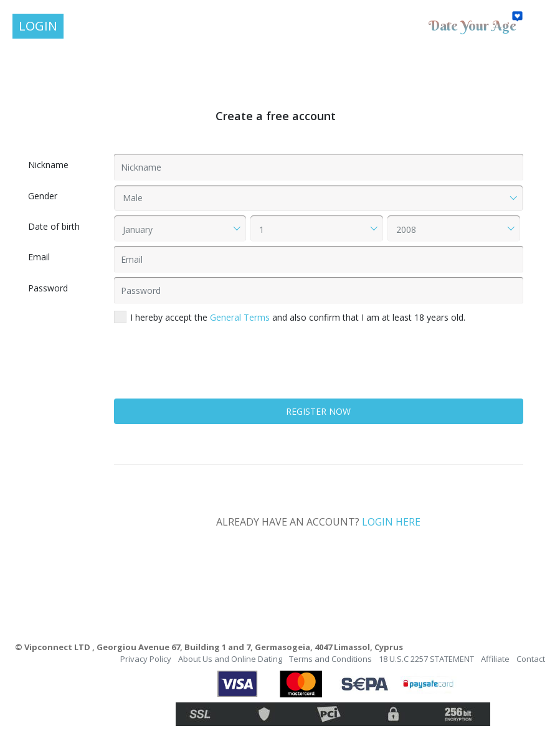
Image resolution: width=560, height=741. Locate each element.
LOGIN (38, 26)
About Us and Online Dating (230, 659)
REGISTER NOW (318, 411)
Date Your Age (472, 26)
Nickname (48, 165)
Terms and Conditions (330, 659)
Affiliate (495, 659)
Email (39, 257)
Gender (43, 196)
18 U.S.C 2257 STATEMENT (426, 659)
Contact (531, 659)
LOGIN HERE (391, 522)
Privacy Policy (146, 659)
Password (48, 288)
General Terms (240, 317)
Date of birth (54, 226)
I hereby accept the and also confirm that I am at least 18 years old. (290, 317)
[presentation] (209, 370)
